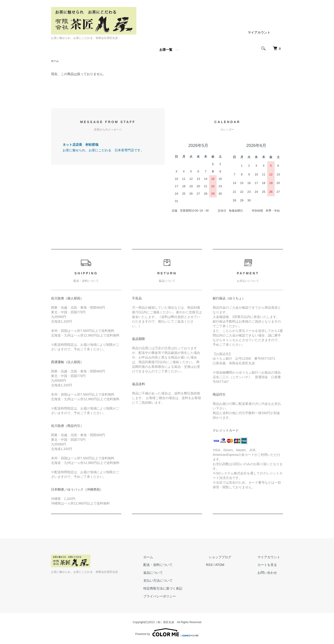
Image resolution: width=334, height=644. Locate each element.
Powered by (167, 633)
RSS (220, 565)
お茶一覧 (166, 50)
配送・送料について (171, 565)
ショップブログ (228, 558)
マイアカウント (259, 32)
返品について (167, 573)
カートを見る (270, 565)
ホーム (55, 61)
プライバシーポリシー (173, 597)
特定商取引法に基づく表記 (176, 589)
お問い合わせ (270, 573)
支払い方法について (171, 581)
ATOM (230, 565)
